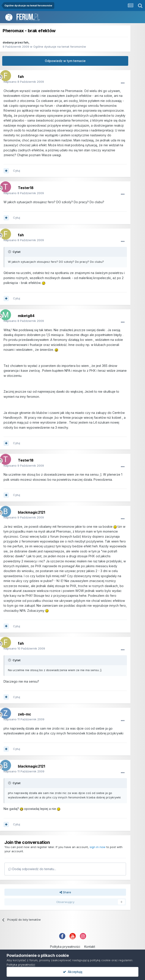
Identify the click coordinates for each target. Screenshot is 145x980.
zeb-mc (24, 714)
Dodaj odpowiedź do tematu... (32, 869)
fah (26, 42)
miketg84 (26, 316)
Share (65, 892)
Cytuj (17, 171)
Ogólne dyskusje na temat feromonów (60, 47)
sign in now (98, 847)
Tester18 (26, 188)
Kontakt (90, 947)
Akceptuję (73, 972)
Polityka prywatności (65, 947)
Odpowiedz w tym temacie (65, 61)
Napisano (24, 82)
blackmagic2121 (31, 512)
